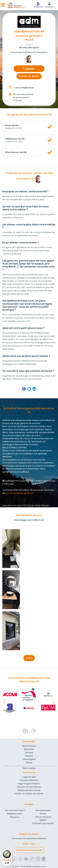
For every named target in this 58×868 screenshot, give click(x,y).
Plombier (29, 753)
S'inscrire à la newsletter (29, 850)
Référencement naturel (29, 790)
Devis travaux (29, 768)
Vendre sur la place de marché (29, 794)
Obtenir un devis (29, 76)
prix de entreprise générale (19, 493)
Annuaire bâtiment (29, 780)
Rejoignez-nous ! (15, 814)
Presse (43, 814)
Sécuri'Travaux (29, 746)
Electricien (29, 749)
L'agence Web (29, 777)
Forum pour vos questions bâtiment (29, 838)
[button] (5, 702)
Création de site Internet (29, 787)
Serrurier (29, 756)
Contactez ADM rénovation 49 (17, 490)
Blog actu (15, 817)
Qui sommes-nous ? (15, 810)
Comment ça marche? (43, 823)
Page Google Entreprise (29, 784)
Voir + (29, 658)
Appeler (29, 69)
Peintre (29, 763)
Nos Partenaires (43, 810)
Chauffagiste (29, 759)
